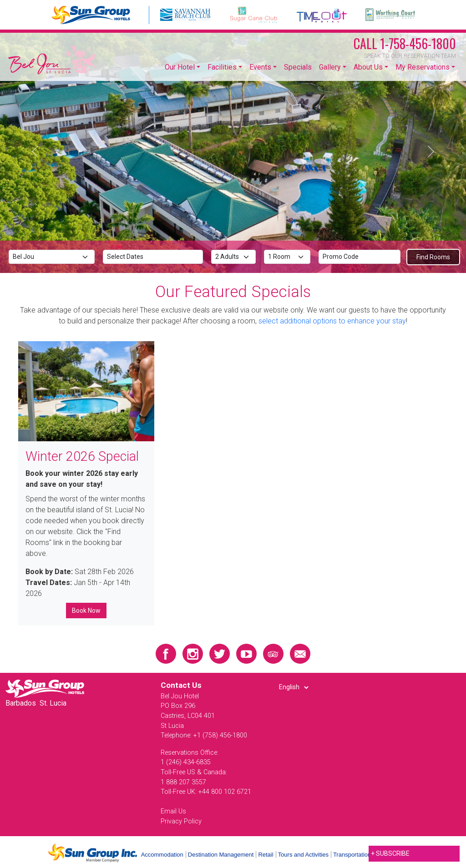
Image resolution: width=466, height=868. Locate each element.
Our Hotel (180, 67)
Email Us (173, 811)
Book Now (86, 611)
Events (260, 67)
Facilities (222, 67)
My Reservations (423, 67)
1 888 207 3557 (183, 782)
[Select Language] (294, 687)
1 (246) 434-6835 (186, 762)
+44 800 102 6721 (225, 792)
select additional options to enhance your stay (332, 321)
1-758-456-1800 (405, 43)
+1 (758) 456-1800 (220, 735)
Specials (298, 67)
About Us (368, 67)
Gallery (330, 67)
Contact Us (181, 685)
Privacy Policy (181, 821)
